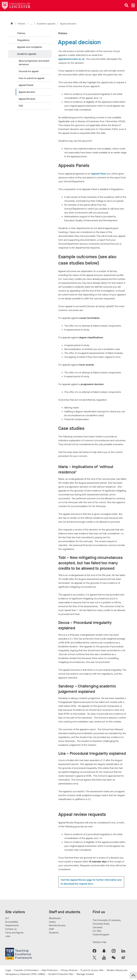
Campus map (99, 942)
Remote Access (57, 925)
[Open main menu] (133, 5)
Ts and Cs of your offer (92, 970)
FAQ (21, 106)
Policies (22, 24)
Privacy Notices (69, 970)
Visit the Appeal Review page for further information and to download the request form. (91, 882)
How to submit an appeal (31, 78)
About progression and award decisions (34, 63)
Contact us (11, 929)
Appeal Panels (26, 85)
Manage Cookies (85, 974)
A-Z (7, 918)
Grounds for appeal (29, 71)
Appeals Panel (99, 174)
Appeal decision (27, 92)
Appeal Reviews (27, 99)
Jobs (8, 936)
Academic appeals (47, 24)
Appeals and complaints (30, 47)
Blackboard (55, 918)
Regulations (23, 40)
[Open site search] (127, 5)
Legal (8, 970)
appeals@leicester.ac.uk (71, 59)
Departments (12, 925)
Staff (51, 929)
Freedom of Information (26, 970)
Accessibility (12, 922)
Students (54, 933)
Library (52, 922)
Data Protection (50, 970)
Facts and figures (14, 933)
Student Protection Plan (61, 974)
